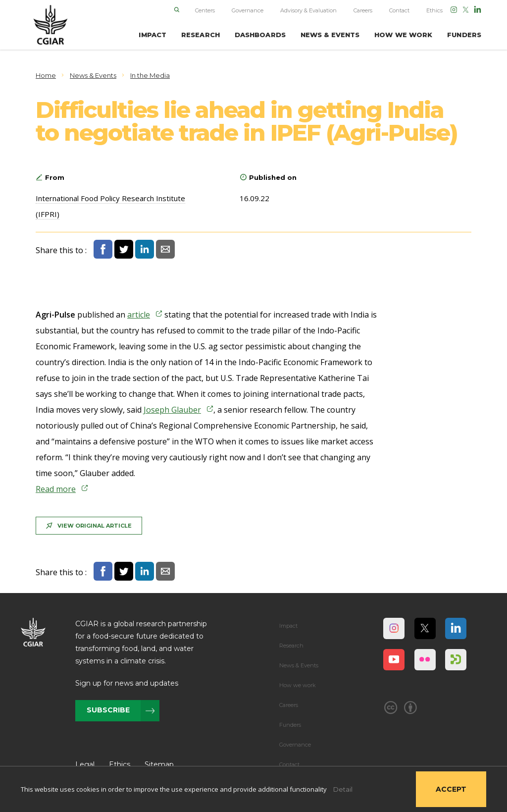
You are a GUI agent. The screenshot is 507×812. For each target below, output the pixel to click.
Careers (363, 10)
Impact (288, 626)
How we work (298, 685)
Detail (343, 789)
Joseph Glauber (172, 410)
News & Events (299, 665)
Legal (85, 764)
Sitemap (159, 764)
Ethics (434, 10)
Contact (399, 10)
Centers (205, 10)
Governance (248, 10)
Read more (56, 489)
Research (291, 646)
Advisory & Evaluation (308, 10)
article (139, 315)
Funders (290, 725)
